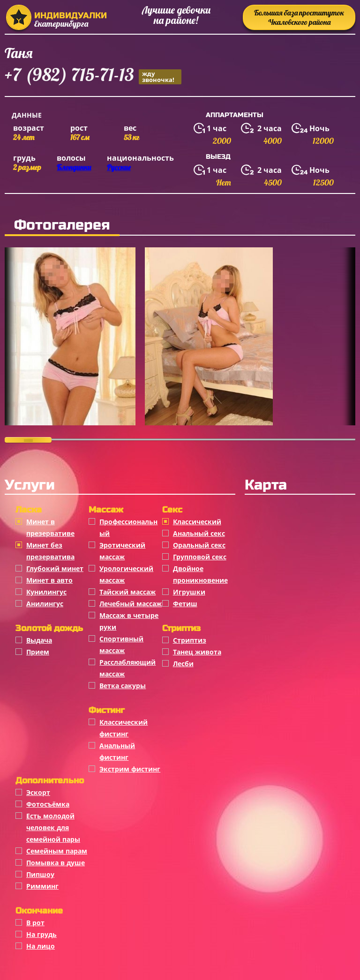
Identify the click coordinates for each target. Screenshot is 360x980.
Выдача (39, 640)
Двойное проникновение (200, 574)
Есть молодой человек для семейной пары (53, 828)
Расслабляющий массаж (127, 668)
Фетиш (185, 604)
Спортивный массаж (121, 645)
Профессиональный (128, 527)
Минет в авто (49, 580)
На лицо (41, 946)
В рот (35, 923)
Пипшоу (40, 874)
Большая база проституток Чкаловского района (299, 17)
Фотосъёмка (48, 804)
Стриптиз (190, 640)
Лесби (183, 664)
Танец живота (197, 652)
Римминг (42, 886)
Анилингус (45, 604)
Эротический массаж (122, 551)
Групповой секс (200, 557)
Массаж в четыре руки (129, 621)
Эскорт (38, 792)
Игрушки (189, 592)
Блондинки (74, 167)
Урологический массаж (126, 574)
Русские (119, 167)
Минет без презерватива (50, 551)
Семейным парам (57, 851)
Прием (38, 652)
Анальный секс (199, 533)
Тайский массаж (127, 592)
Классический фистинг (124, 728)
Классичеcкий (197, 522)
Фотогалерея (62, 225)
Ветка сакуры (123, 686)
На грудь (41, 934)
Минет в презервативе (50, 527)
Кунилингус (46, 592)
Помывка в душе (56, 863)
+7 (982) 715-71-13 (93, 76)
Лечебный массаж (131, 604)
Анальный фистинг (117, 751)
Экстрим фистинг (130, 769)
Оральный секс (199, 545)
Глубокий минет (55, 568)
